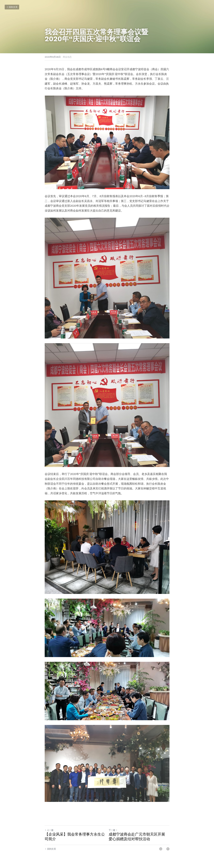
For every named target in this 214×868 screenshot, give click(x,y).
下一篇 (113, 830)
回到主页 (12, 7)
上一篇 (49, 830)
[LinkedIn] (161, 849)
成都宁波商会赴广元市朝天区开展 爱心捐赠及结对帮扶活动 (137, 837)
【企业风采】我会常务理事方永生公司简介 (75, 837)
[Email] (168, 849)
